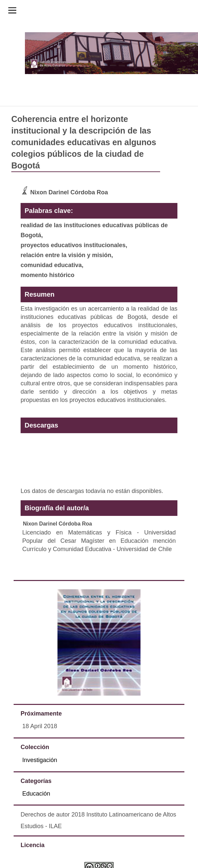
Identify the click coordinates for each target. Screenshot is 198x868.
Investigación (40, 760)
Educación (36, 794)
